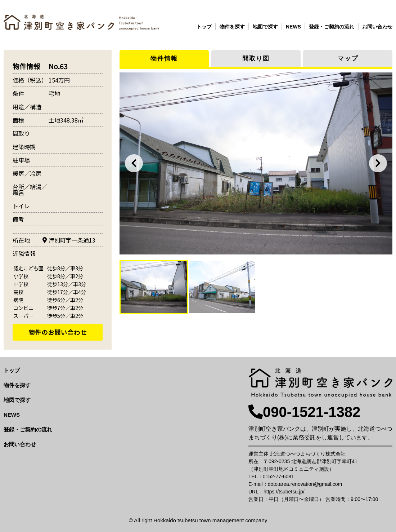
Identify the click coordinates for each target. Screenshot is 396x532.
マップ (348, 59)
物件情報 (164, 59)
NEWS (293, 27)
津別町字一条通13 (72, 240)
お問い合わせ (377, 27)
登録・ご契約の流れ (332, 27)
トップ (204, 27)
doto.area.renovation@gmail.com (305, 484)
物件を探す (232, 27)
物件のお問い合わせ (58, 332)
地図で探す (265, 27)
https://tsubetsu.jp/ (284, 492)
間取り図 (256, 59)
